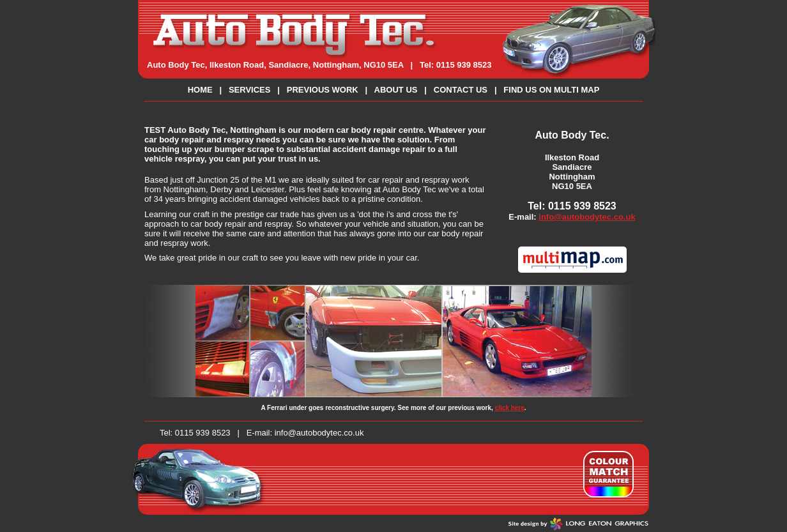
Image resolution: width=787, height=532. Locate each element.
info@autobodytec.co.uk (587, 217)
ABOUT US (396, 90)
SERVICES (250, 90)
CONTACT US (461, 90)
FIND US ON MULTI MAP (551, 90)
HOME (200, 90)
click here (510, 408)
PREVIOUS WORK (323, 90)
